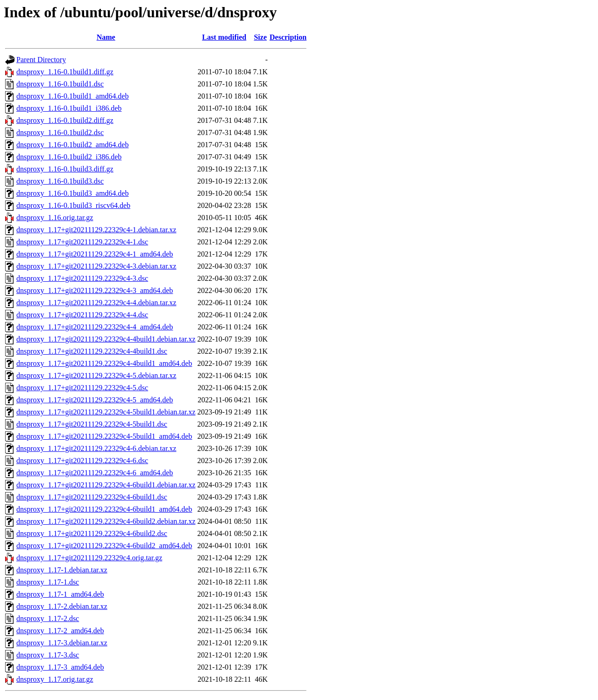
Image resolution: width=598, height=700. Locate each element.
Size (260, 37)
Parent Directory (41, 60)
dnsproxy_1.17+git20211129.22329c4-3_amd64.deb (95, 290)
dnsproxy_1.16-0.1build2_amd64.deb (72, 145)
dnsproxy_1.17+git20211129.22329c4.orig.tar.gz (89, 558)
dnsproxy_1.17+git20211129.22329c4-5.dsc (82, 388)
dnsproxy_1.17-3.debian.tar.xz (62, 643)
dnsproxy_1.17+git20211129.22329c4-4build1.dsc (92, 351)
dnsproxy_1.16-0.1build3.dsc (60, 181)
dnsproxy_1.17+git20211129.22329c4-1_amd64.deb (95, 254)
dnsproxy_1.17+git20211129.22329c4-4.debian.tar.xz (96, 303)
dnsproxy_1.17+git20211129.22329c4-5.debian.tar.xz (96, 375)
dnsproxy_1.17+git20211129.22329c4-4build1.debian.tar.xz (106, 339)
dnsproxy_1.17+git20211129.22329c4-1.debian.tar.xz (96, 230)
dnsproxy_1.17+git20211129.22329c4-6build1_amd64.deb (104, 509)
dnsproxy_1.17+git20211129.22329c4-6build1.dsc (92, 497)
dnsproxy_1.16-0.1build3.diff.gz (65, 169)
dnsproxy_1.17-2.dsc (48, 618)
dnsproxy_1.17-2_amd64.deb (60, 631)
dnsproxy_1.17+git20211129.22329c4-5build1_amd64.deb (104, 436)
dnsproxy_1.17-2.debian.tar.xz (62, 606)
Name (106, 37)
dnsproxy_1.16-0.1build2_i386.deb (69, 157)
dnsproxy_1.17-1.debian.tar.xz (62, 570)
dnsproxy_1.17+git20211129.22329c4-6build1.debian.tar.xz (106, 485)
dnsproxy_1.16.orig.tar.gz (55, 218)
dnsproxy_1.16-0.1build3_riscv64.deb (73, 205)
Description (288, 37)
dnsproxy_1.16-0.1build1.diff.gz (65, 72)
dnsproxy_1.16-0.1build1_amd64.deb (72, 96)
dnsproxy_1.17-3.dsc (48, 655)
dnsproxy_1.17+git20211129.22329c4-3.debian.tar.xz (96, 266)
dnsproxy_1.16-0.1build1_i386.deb (69, 108)
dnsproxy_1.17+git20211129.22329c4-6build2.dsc (92, 533)
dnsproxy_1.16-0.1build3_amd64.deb (72, 193)
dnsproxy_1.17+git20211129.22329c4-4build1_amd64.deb (104, 363)
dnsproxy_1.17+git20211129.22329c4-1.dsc (82, 242)
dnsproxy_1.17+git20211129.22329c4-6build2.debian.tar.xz (106, 521)
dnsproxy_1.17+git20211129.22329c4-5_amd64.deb (95, 400)
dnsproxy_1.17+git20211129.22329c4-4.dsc (82, 315)
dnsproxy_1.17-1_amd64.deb (60, 594)
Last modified (224, 37)
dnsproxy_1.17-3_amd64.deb (60, 667)
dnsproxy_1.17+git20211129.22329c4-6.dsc (82, 461)
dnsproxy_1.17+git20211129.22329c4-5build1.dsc (92, 424)
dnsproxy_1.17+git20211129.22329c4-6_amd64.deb (95, 473)
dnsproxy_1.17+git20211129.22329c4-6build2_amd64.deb (104, 546)
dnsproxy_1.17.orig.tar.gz (55, 679)
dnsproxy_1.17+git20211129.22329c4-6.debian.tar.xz (96, 448)
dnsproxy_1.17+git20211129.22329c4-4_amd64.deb (95, 327)
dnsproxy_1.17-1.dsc (48, 582)
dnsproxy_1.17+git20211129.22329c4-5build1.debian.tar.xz (106, 412)
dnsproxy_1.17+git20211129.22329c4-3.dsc (82, 278)
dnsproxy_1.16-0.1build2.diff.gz (65, 120)
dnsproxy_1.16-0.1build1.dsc (60, 84)
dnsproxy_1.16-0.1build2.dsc (60, 132)
